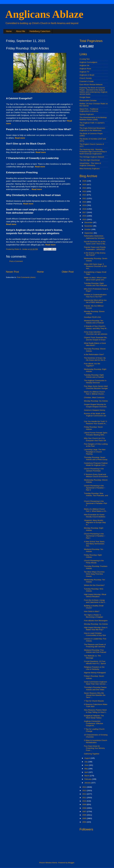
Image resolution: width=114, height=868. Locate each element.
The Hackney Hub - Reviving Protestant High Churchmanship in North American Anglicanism (93, 152)
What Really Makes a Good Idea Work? (95, 344)
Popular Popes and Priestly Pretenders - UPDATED (95, 248)
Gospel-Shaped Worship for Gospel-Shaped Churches (95, 405)
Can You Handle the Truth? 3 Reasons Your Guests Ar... (96, 422)
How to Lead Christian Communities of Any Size (95, 634)
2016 (85, 216)
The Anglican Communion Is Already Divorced (95, 382)
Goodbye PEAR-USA (93, 317)
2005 (85, 818)
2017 (85, 212)
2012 (85, 794)
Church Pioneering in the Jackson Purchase (94, 470)
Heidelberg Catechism (40, 31)
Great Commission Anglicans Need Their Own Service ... (96, 683)
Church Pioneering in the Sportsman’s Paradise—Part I (95, 536)
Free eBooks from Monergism (96, 621)
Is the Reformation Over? (94, 354)
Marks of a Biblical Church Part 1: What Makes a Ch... (96, 510)
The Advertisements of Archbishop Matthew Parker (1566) (93, 119)
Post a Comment (16, 261)
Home (9, 31)
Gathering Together (92, 754)
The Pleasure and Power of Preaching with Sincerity (95, 646)
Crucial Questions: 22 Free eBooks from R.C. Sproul (95, 662)
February (88, 779)
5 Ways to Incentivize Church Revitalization (96, 741)
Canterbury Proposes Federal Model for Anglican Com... (96, 464)
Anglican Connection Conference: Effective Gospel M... (94, 723)
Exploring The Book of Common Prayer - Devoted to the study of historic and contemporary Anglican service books (93, 91)
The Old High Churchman (90, 160)
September (89, 233)
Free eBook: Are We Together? (92, 365)
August (87, 758)
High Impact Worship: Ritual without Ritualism (95, 595)
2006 (85, 815)
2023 (85, 191)
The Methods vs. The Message (92, 657)
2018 (85, 209)
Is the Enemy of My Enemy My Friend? (95, 254)
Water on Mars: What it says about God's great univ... (95, 279)
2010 (85, 801)
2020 (85, 202)
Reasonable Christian (88, 100)
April (86, 772)
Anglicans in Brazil (87, 75)
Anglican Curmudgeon (88, 62)
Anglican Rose (85, 69)
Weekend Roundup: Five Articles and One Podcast (95, 651)
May (86, 769)
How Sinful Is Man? (92, 611)
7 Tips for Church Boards (94, 701)
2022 (85, 195)
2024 (85, 188)
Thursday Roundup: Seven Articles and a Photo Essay (96, 458)
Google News (85, 97)
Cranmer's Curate (87, 81)
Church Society (86, 78)
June (87, 765)
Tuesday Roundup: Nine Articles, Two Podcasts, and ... (96, 495)
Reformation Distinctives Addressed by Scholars (94, 237)
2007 (85, 812)
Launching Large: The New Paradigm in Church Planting (95, 452)
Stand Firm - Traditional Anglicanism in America (89, 110)
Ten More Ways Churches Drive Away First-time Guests (94, 574)
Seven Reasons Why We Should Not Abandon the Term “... (95, 695)
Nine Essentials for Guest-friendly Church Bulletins (95, 516)
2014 (85, 787)
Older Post (68, 272)
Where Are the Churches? (94, 585)
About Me (21, 31)
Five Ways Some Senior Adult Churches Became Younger (96, 387)
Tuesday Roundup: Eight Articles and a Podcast (94, 376)
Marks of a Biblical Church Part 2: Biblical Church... (95, 393)
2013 (85, 791)
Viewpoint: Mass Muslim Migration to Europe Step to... (95, 522)
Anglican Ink (84, 65)
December (89, 222)
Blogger (71, 863)
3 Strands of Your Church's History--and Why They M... (96, 327)
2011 (85, 798)
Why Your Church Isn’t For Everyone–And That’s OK (95, 439)
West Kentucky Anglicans (90, 169)
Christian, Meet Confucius (94, 397)
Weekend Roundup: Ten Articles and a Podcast (94, 322)
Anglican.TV (84, 72)
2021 (85, 198)
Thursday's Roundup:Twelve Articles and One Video (95, 688)
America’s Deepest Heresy (95, 410)
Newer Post (12, 272)
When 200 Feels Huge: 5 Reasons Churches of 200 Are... (95, 266)
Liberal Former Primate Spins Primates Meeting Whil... (96, 434)
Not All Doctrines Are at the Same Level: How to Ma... (95, 243)
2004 (85, 822)
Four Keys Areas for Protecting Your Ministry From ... (94, 748)
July (86, 762)
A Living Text (85, 59)
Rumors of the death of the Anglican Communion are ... (95, 416)
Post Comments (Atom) (26, 277)
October (88, 229)
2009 (85, 804)
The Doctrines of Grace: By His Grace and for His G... (95, 359)
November (89, 226)
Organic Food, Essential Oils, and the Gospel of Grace (96, 339)
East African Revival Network (91, 85)
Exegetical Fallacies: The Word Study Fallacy (94, 717)
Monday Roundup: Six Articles (96, 401)
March (87, 776)
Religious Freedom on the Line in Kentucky (94, 668)
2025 (85, 185)
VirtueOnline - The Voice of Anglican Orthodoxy (90, 164)
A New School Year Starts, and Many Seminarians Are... (95, 544)
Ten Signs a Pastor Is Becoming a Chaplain (94, 616)
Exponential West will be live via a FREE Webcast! (95, 301)
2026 (85, 181)
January (88, 783)
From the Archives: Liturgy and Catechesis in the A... (95, 601)
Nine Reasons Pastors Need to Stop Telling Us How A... (96, 711)
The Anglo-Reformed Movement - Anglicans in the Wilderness (93, 129)
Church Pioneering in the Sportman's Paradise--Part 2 (96, 503)
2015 (85, 219)
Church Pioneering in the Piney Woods (94, 562)
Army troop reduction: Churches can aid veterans (96, 333)
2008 (85, 808)
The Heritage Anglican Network (92, 157)
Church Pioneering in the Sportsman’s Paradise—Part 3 (95, 488)
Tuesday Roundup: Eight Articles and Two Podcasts (96, 284)
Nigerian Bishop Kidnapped (95, 673)
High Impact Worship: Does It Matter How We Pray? (96, 629)
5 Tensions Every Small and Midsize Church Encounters (96, 475)
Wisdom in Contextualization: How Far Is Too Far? (96, 296)
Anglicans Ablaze (44, 14)
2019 (85, 205)
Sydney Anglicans (87, 114)
